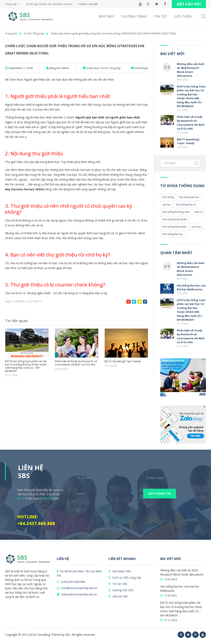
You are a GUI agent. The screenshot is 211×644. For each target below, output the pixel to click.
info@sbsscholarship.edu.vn (77, 588)
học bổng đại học (173, 234)
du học (167, 204)
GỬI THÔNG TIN (160, 493)
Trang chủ (11, 33)
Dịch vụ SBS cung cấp (125, 577)
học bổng (168, 197)
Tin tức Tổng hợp (34, 33)
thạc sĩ (199, 212)
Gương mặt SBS (121, 590)
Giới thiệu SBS (120, 571)
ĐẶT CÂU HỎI (189, 4)
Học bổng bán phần (174, 227)
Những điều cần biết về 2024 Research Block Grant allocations (191, 70)
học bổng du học (189, 197)
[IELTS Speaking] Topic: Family (122, 361)
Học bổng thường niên (176, 212)
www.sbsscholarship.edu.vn (77, 594)
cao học (196, 227)
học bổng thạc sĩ (186, 204)
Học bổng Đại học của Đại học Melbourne (191, 287)
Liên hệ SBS (118, 596)
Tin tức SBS (118, 584)
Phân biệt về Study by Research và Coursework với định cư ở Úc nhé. (76, 363)
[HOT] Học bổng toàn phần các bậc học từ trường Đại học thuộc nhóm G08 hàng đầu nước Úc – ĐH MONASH (26, 366)
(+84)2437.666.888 (71, 582)
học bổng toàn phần (175, 219)
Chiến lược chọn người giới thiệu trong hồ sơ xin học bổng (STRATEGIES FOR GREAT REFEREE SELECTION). (113, 33)
